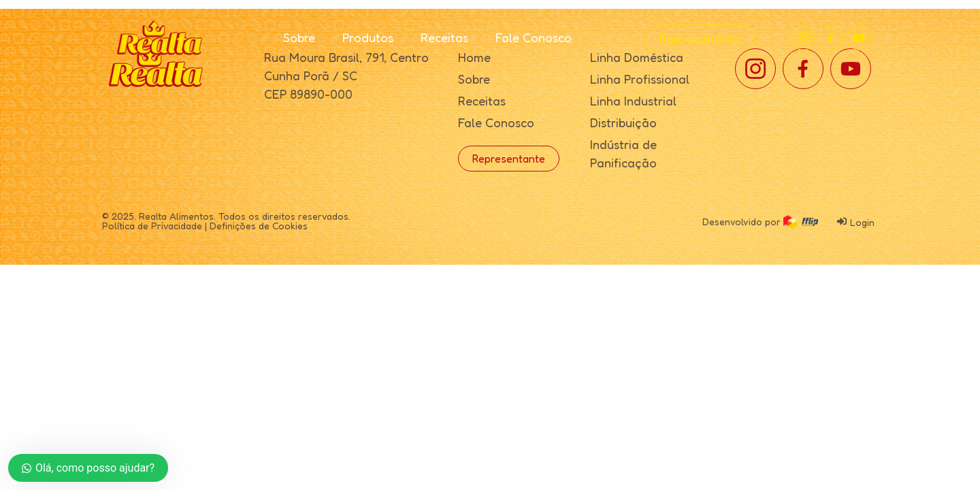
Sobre (299, 37)
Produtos (368, 37)
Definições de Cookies (259, 226)
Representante (700, 38)
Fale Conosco (534, 37)
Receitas (444, 37)
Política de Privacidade (152, 226)
